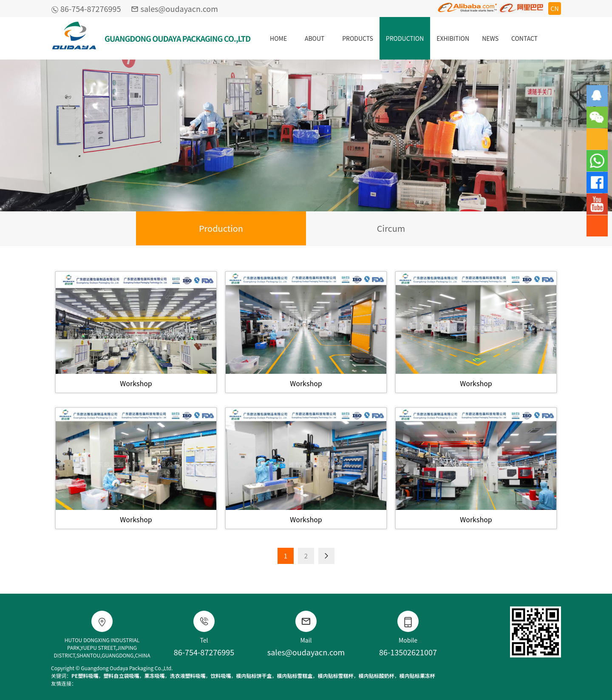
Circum (391, 228)
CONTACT (524, 38)
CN (554, 9)
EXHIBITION (453, 38)
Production (221, 228)
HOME (278, 38)
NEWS (490, 38)
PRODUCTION (405, 38)
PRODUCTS (358, 38)
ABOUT (315, 38)
